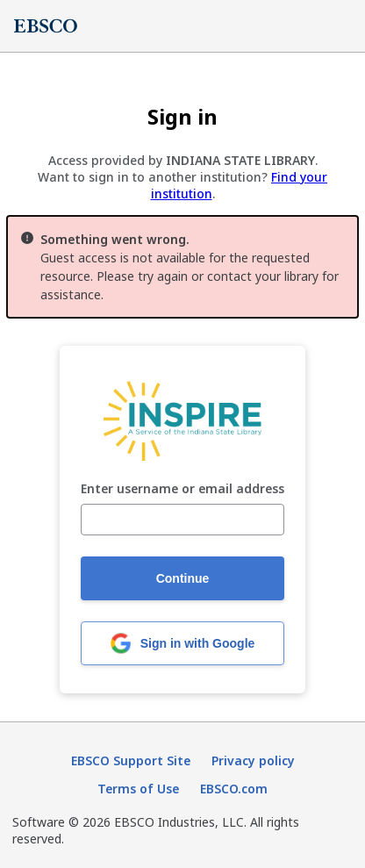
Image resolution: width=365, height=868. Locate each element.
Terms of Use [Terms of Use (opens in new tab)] (138, 789)
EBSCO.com (234, 789)
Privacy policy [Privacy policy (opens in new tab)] (253, 760)
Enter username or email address (182, 489)
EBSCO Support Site (131, 760)
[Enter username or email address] (182, 520)
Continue (183, 578)
